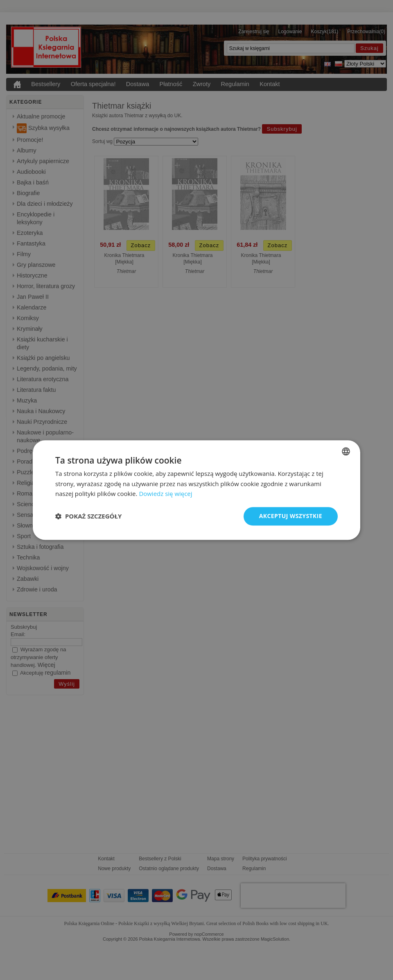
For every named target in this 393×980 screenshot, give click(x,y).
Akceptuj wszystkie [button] (291, 516)
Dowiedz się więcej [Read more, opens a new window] (165, 494)
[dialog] (196, 490)
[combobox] (346, 451)
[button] (88, 516)
